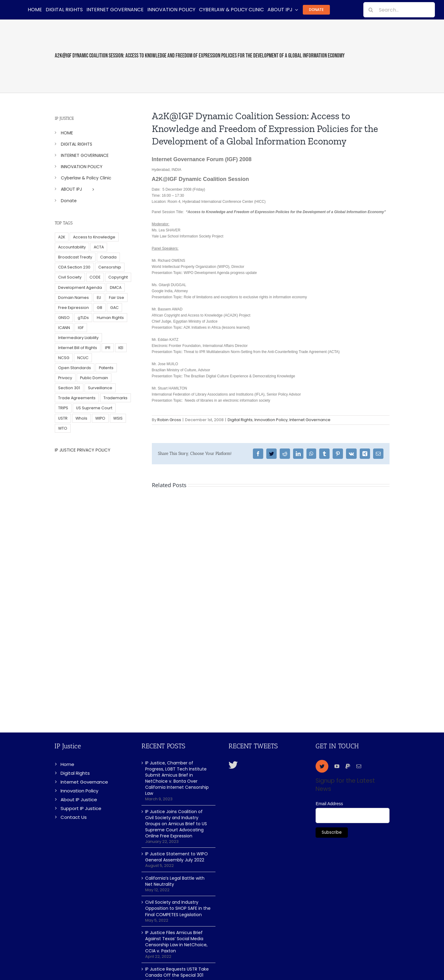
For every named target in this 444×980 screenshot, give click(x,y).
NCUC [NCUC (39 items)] (83, 358)
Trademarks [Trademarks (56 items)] (115, 398)
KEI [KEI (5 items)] (121, 348)
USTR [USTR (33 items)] (63, 418)
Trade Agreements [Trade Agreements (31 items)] (77, 398)
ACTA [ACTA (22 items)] (99, 247)
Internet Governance (310, 420)
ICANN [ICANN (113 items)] (64, 328)
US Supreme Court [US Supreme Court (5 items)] (94, 408)
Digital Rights (240, 420)
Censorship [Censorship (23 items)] (110, 267)
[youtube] (337, 766)
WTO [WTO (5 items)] (63, 428)
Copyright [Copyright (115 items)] (118, 277)
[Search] (371, 10)
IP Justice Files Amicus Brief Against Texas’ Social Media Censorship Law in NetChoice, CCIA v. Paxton (176, 942)
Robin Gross (169, 420)
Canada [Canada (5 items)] (108, 257)
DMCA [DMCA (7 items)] (116, 287)
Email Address (329, 804)
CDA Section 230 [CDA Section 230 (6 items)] (74, 267)
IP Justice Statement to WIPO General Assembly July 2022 (177, 857)
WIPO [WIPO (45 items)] (100, 418)
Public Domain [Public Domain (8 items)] (94, 378)
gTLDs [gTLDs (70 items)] (83, 318)
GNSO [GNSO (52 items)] (64, 318)
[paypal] (348, 766)
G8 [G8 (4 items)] (100, 308)
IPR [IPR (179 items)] (108, 348)
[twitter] (322, 766)
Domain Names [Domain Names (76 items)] (73, 298)
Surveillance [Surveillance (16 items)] (100, 388)
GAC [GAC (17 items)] (114, 308)
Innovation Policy (271, 420)
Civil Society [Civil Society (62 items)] (70, 277)
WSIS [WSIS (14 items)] (118, 418)
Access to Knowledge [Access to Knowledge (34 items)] (94, 237)
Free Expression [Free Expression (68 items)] (73, 308)
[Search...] (399, 10)
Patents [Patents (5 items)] (106, 368)
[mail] (359, 766)
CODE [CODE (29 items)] (95, 277)
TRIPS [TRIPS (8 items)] (63, 408)
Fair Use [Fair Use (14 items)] (117, 298)
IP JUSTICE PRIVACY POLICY (83, 450)
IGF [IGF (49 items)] (81, 328)
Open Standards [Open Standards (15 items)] (75, 368)
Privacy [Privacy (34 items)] (65, 378)
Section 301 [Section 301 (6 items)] (69, 388)
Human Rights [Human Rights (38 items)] (110, 318)
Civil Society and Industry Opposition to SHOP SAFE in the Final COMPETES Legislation (178, 908)
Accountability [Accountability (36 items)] (72, 247)
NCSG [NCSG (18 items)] (64, 358)
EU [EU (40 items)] (99, 298)
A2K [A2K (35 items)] (62, 237)
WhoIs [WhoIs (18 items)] (81, 418)
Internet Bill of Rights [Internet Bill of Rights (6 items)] (78, 348)
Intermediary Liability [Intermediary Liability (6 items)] (78, 338)
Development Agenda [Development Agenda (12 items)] (80, 287)
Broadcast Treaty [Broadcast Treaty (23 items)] (75, 257)
